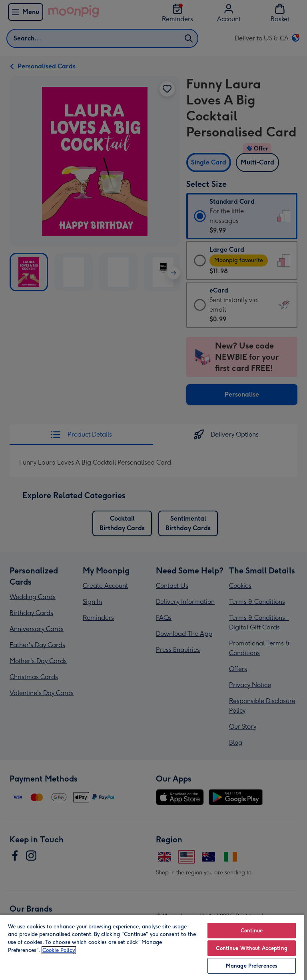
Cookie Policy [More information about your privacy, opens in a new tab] (59, 950)
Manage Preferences (252, 966)
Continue (252, 931)
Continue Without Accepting (251, 948)
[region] (152, 947)
